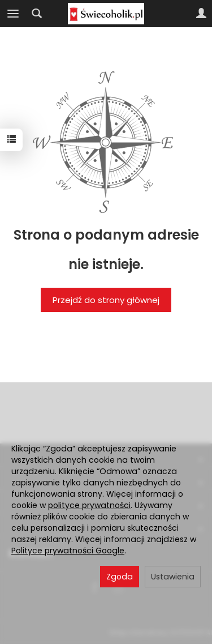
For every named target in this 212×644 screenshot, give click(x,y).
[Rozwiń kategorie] (13, 14)
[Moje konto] (201, 14)
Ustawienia (173, 577)
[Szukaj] (37, 14)
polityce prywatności (89, 505)
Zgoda (120, 577)
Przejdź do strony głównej (106, 300)
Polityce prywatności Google (68, 551)
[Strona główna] (106, 14)
